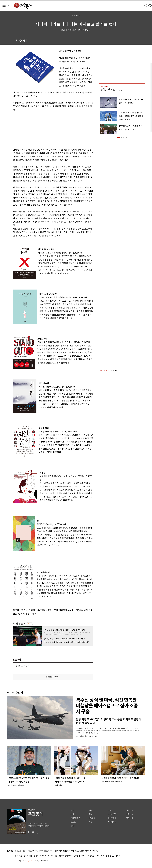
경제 (91, 810)
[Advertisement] (47, 129)
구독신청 (130, 814)
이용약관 (57, 851)
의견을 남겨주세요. (22, 666)
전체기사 (74, 826)
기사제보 (130, 810)
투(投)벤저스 (108, 90)
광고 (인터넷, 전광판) (30, 851)
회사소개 (18, 851)
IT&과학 (92, 818)
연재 (109, 810)
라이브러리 (112, 818)
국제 (91, 814)
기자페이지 (112, 822)
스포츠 (73, 822)
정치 (72, 810)
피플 (91, 822)
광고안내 (130, 818)
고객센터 (49, 851)
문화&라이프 (75, 818)
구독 (30, 624)
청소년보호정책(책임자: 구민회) (86, 851)
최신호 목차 (112, 814)
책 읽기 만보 (19, 624)
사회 (72, 814)
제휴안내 (42, 851)
